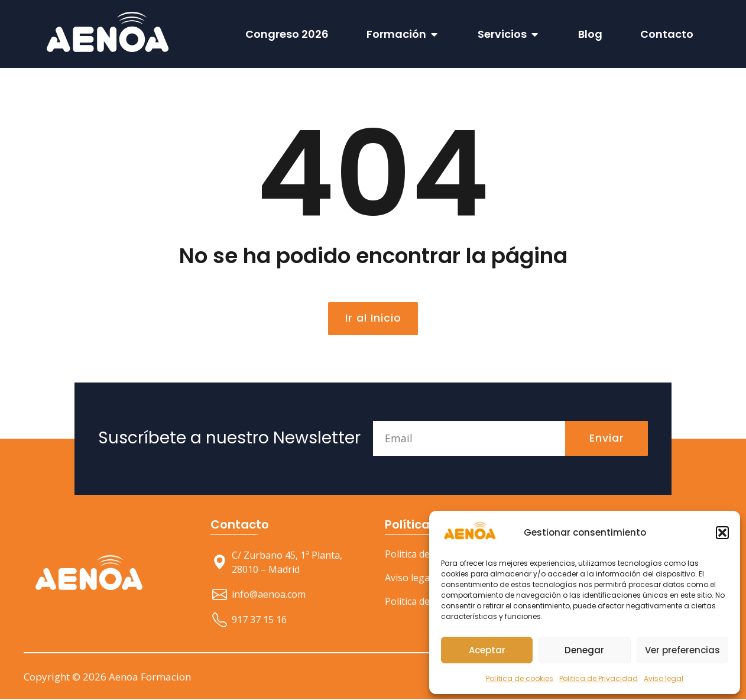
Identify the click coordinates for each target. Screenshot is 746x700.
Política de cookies (520, 678)
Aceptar (487, 650)
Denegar (584, 650)
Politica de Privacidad (599, 678)
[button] (722, 533)
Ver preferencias (682, 650)
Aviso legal (664, 678)
